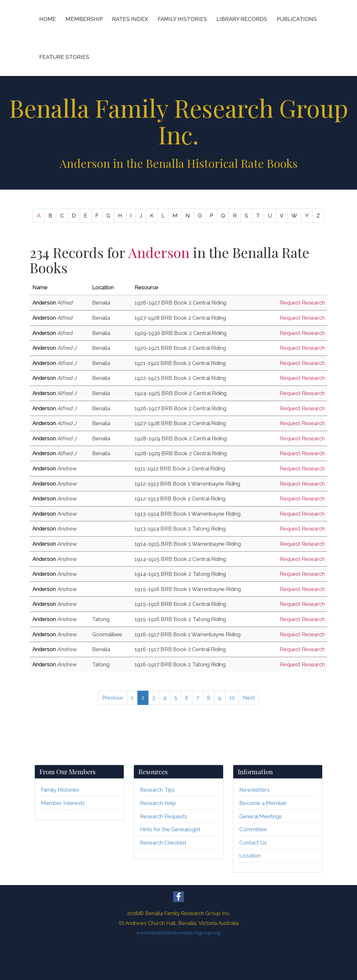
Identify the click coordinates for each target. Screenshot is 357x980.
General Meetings (261, 816)
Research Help (158, 803)
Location (250, 856)
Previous (113, 698)
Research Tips (157, 790)
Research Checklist (163, 843)
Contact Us (253, 843)
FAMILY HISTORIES (182, 19)
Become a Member (263, 803)
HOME (48, 19)
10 (232, 698)
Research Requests (164, 816)
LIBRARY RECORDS (242, 19)
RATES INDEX (130, 19)
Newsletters (254, 790)
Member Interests (63, 803)
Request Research (302, 303)
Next (249, 698)
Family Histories (60, 790)
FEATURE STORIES (64, 57)
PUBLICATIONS (297, 19)
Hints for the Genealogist (170, 829)
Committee (253, 829)
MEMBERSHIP (84, 19)
